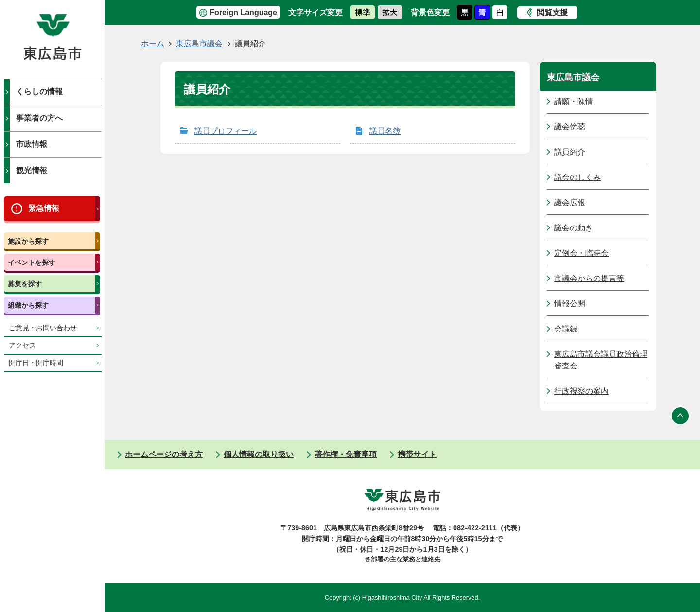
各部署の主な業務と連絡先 (402, 559)
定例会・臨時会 (581, 253)
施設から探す (28, 241)
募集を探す (25, 284)
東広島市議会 (199, 44)
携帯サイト (417, 454)
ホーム (153, 44)
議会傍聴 (570, 127)
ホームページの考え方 (164, 454)
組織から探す (28, 305)
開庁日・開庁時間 (36, 363)
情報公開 (570, 304)
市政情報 (32, 144)
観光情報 (32, 170)
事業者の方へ (39, 118)
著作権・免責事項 (346, 454)
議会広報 (570, 202)
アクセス (22, 345)
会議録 (566, 329)
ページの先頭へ (681, 416)
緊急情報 (44, 208)
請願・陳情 (574, 101)
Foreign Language (243, 12)
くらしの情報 (39, 92)
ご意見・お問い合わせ (43, 328)
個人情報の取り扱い (259, 454)
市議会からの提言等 (589, 278)
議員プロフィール (226, 131)
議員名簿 (385, 131)
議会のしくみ (577, 177)
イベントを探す (32, 262)
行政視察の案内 (581, 391)
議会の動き (574, 228)
